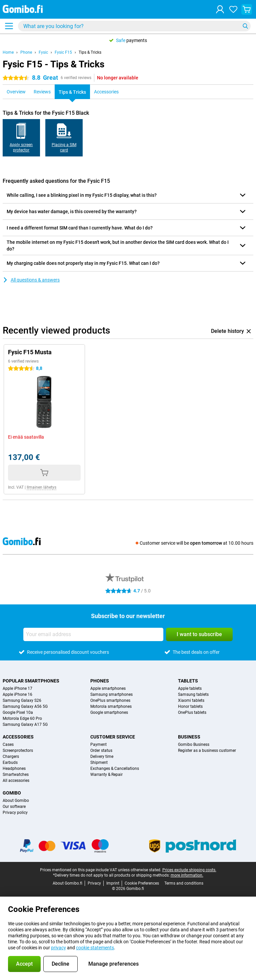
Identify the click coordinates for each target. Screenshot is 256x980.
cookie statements (95, 948)
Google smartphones (109, 712)
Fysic (43, 52)
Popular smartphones (31, 681)
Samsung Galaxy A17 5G (25, 724)
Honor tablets (190, 706)
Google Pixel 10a (18, 712)
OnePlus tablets (192, 712)
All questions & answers (31, 280)
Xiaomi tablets (191, 700)
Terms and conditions (184, 883)
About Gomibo (16, 801)
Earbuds (10, 763)
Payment (98, 745)
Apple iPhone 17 (17, 688)
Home (8, 52)
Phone (26, 52)
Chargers (11, 757)
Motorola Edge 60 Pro (22, 718)
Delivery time (102, 757)
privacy (58, 948)
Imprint (113, 883)
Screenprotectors (18, 751)
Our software (14, 807)
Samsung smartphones (111, 694)
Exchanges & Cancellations (115, 769)
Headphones (14, 769)
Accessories (18, 737)
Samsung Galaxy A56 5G (25, 706)
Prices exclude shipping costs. (189, 870)
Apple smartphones (108, 688)
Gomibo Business (194, 745)
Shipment (99, 763)
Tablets (188, 681)
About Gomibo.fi (67, 883)
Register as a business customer (207, 751)
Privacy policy (15, 813)
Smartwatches (16, 775)
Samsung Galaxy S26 (22, 700)
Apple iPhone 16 (17, 694)
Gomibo (12, 793)
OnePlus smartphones (110, 700)
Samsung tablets (193, 694)
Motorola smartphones (111, 706)
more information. (187, 875)
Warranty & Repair (106, 775)
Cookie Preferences (142, 883)
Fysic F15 (63, 52)
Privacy (94, 883)
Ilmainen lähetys (41, 487)
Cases (8, 745)
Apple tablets (190, 688)
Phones (100, 681)
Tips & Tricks (90, 52)
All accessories (16, 781)
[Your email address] (93, 634)
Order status (101, 751)
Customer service (113, 737)
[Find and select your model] (134, 26)
